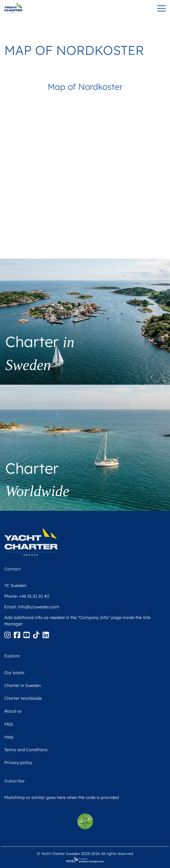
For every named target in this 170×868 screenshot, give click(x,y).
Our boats (14, 673)
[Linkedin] (46, 634)
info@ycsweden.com (39, 607)
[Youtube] (27, 634)
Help (9, 737)
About (13, 711)
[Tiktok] (37, 634)
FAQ (9, 724)
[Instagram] (8, 634)
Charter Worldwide (23, 698)
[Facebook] (18, 634)
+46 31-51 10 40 (34, 596)
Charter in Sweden (22, 685)
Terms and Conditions (26, 750)
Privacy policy (18, 762)
